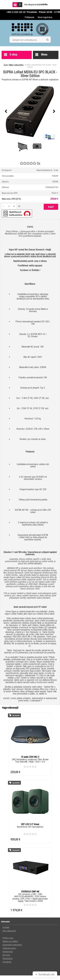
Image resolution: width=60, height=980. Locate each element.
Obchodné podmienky (12, 945)
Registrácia (8, 958)
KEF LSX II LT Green (30, 824)
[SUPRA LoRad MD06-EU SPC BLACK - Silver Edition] (30, 111)
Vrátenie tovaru (9, 948)
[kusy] (9, 206)
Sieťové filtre (19, 65)
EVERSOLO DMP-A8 (30, 892)
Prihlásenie (30, 17)
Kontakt (6, 927)
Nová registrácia (45, 17)
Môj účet (6, 955)
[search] (47, 40)
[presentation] (6, 111)
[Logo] (30, 29)
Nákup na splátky (10, 941)
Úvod (6, 65)
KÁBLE (11, 65)
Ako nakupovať (9, 931)
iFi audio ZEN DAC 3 (30, 757)
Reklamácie (8, 952)
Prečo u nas (8, 938)
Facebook (7, 962)
